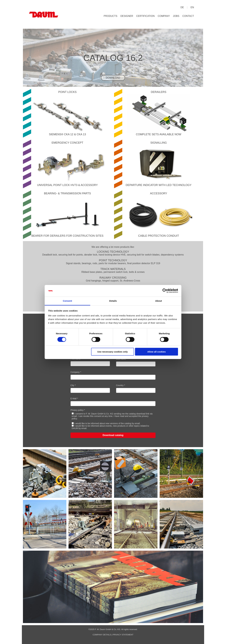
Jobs (176, 16)
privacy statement (123, 635)
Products (111, 16)
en (192, 7)
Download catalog (113, 435)
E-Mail (74, 399)
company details (102, 635)
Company (164, 16)
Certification (145, 16)
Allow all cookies (157, 352)
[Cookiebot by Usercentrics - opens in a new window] (165, 291)
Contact (188, 16)
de (182, 7)
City (72, 385)
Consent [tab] (68, 301)
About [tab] (159, 301)
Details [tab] (113, 301)
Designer (127, 16)
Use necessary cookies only (113, 352)
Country (120, 385)
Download (113, 78)
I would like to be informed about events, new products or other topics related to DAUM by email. (110, 427)
